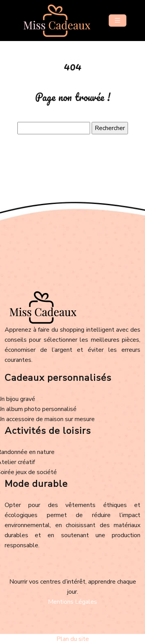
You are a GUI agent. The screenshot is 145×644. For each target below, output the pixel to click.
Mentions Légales (72, 602)
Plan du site (73, 639)
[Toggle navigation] (118, 21)
